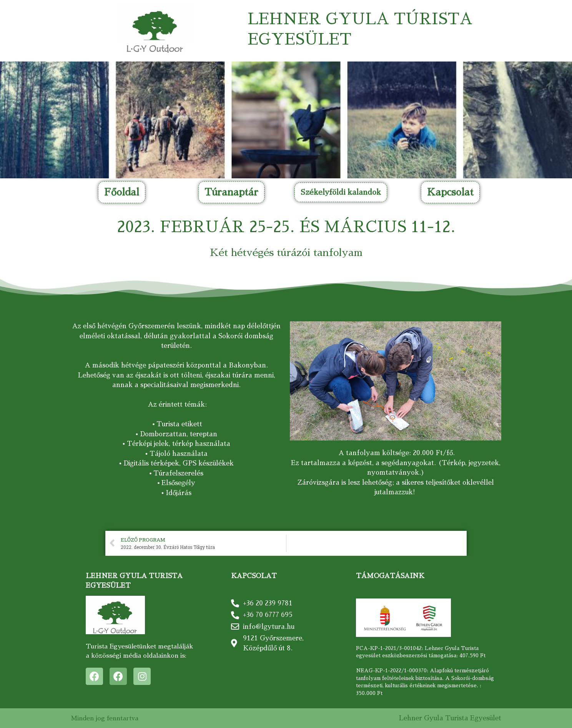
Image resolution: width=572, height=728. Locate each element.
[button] (122, 67)
